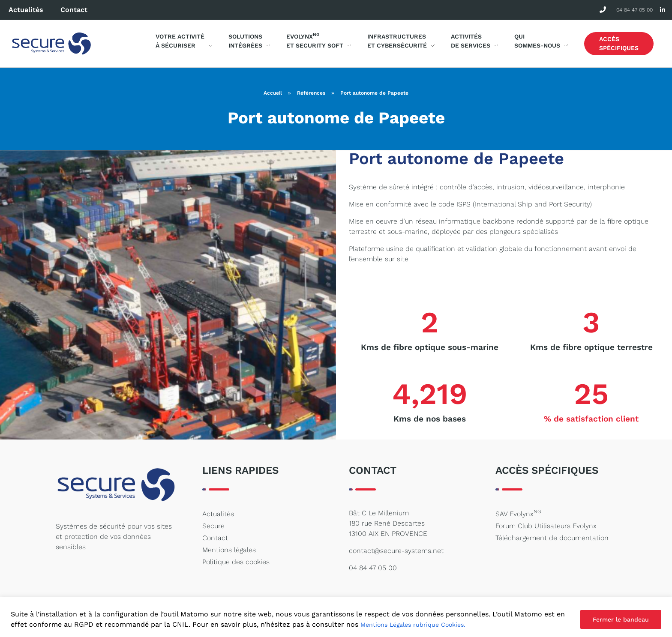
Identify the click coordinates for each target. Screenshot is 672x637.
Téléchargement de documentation (552, 538)
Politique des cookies (236, 562)
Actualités (26, 10)
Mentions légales (229, 550)
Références (311, 93)
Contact (74, 10)
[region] (336, 617)
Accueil (273, 93)
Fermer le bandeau (621, 619)
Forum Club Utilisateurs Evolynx (546, 526)
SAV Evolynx (518, 513)
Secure (213, 526)
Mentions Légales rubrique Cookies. (413, 625)
